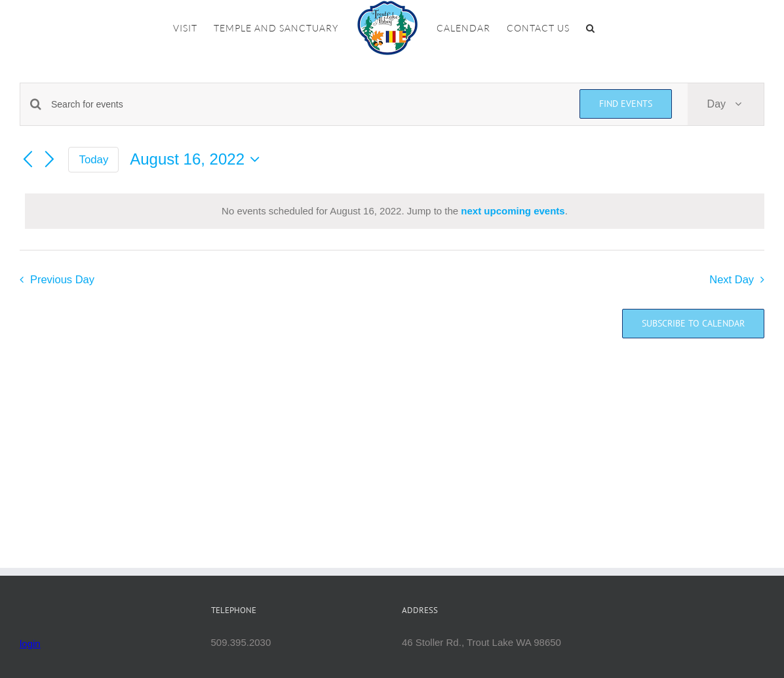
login (30, 644)
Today (94, 160)
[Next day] (50, 160)
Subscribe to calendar (693, 324)
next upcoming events (513, 211)
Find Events (626, 104)
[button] (591, 28)
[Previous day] (28, 160)
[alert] (395, 211)
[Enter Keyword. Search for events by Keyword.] (307, 105)
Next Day (732, 279)
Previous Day (62, 279)
